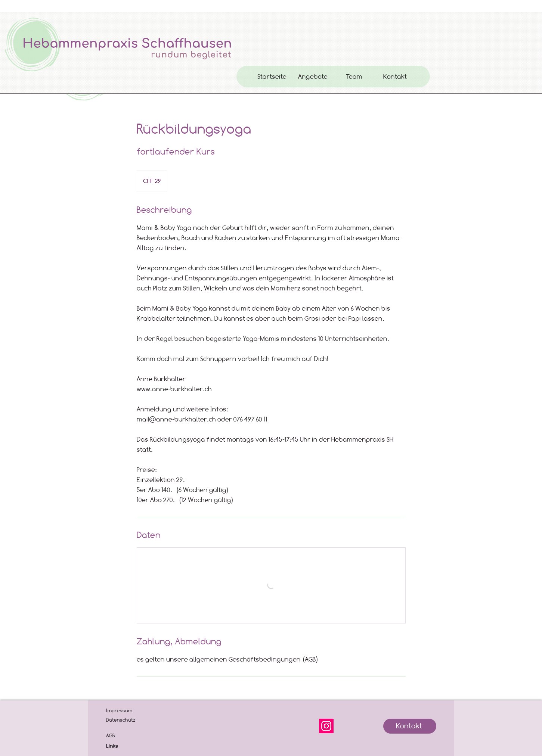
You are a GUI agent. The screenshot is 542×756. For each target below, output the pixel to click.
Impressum (119, 710)
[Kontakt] (410, 726)
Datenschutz (121, 720)
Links (112, 746)
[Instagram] (326, 726)
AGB (111, 735)
